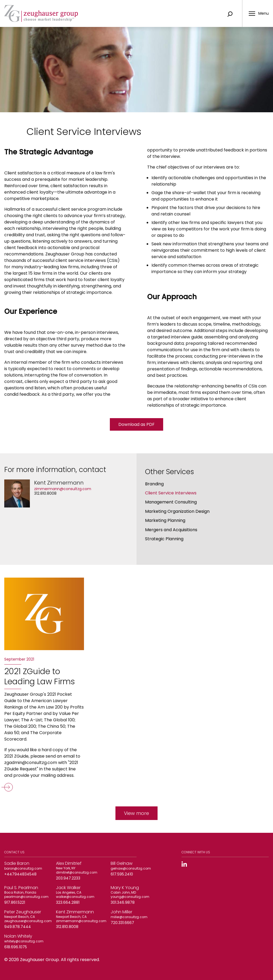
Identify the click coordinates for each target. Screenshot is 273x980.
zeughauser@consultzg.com (28, 921)
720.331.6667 (122, 923)
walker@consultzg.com (75, 897)
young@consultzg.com (130, 897)
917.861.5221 (15, 902)
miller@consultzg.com (129, 917)
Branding (154, 484)
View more (136, 813)
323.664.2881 (68, 902)
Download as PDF (136, 424)
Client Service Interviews (171, 493)
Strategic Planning (164, 539)
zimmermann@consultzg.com (63, 489)
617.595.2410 (122, 874)
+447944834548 (20, 874)
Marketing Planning (165, 520)
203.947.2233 (68, 878)
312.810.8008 (45, 493)
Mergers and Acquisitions (171, 530)
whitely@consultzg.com (24, 941)
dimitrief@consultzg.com (77, 872)
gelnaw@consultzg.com (131, 868)
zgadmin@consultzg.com (31, 763)
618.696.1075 (16, 947)
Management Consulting (171, 502)
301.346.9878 (123, 902)
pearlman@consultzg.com (26, 897)
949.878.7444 (18, 927)
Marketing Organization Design (177, 511)
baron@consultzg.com (23, 868)
